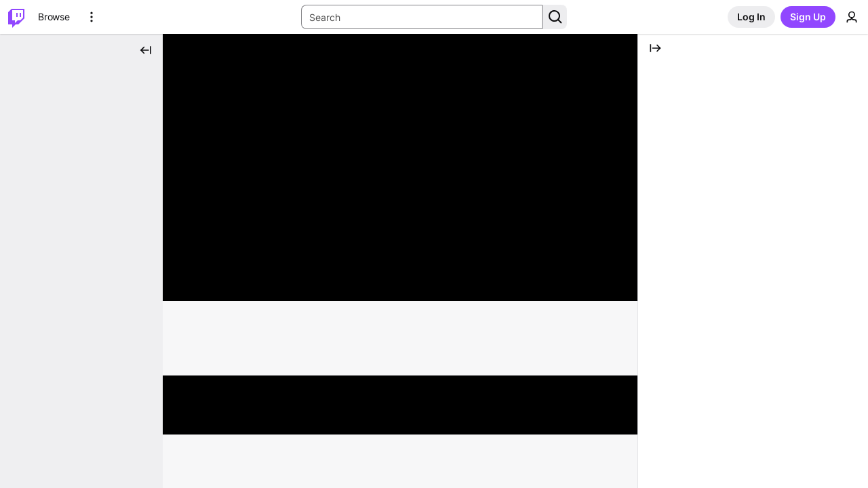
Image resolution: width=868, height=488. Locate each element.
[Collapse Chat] (655, 48)
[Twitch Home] (16, 17)
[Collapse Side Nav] (146, 50)
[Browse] (54, 17)
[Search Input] (422, 17)
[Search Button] (555, 17)
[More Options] (92, 17)
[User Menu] (852, 17)
